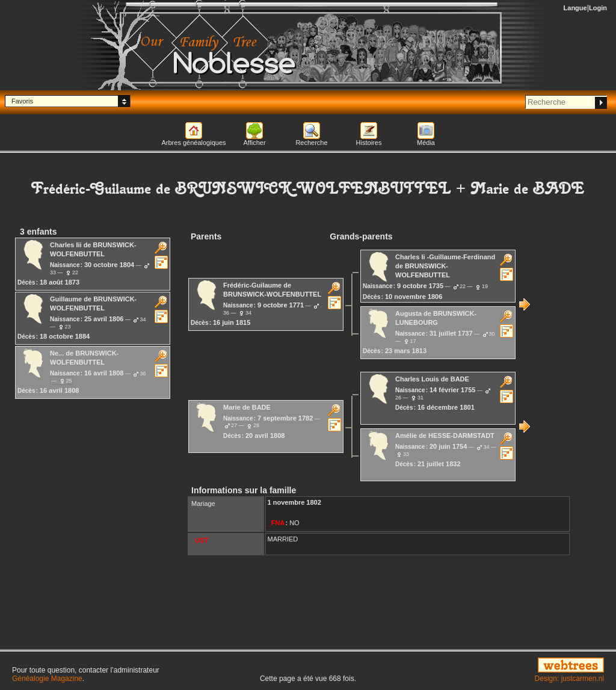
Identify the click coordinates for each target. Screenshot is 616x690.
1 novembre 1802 (294, 502)
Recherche (311, 143)
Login (598, 8)
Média (426, 143)
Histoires (369, 143)
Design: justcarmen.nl (569, 679)
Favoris (22, 101)
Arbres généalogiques (193, 143)
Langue (575, 8)
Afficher (254, 143)
